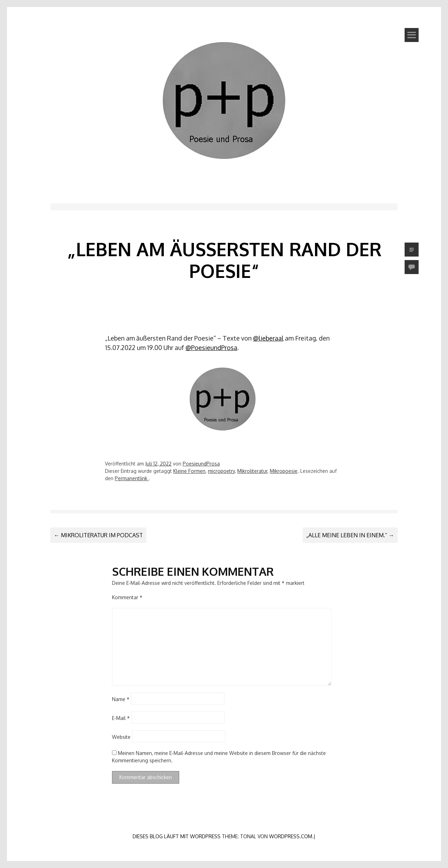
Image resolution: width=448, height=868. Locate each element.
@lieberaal (268, 338)
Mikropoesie (284, 471)
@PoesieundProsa (211, 348)
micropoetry (221, 471)
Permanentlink (132, 478)
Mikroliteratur (252, 471)
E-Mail (121, 718)
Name (121, 699)
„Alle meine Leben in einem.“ (350, 535)
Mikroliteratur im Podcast (98, 535)
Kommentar (127, 597)
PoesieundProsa (201, 464)
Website (121, 737)
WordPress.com (291, 836)
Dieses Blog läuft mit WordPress (177, 836)
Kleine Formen (189, 471)
